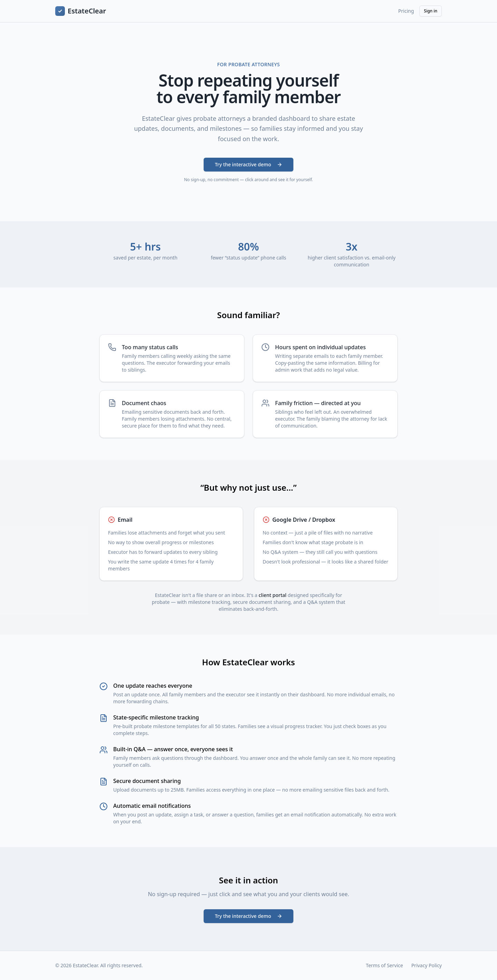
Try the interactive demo (248, 164)
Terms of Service (384, 965)
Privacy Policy (427, 965)
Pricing (406, 11)
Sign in (431, 11)
